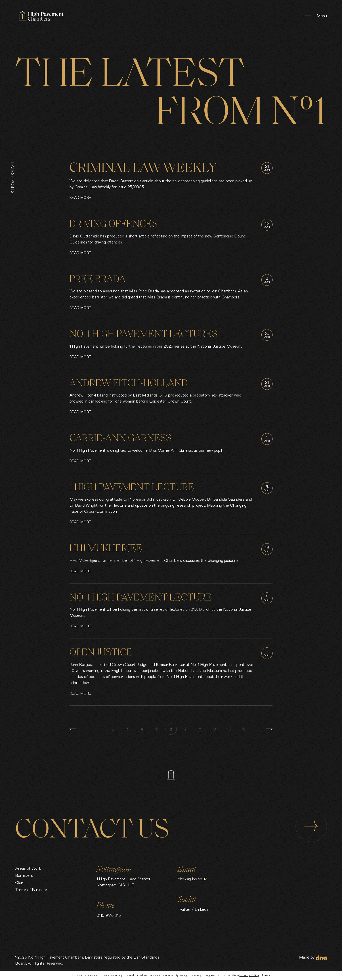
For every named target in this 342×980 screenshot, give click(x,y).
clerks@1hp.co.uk (192, 879)
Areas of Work (28, 869)
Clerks (21, 883)
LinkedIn (202, 910)
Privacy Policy (249, 975)
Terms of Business (31, 890)
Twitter (184, 910)
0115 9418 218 (109, 916)
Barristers (24, 876)
